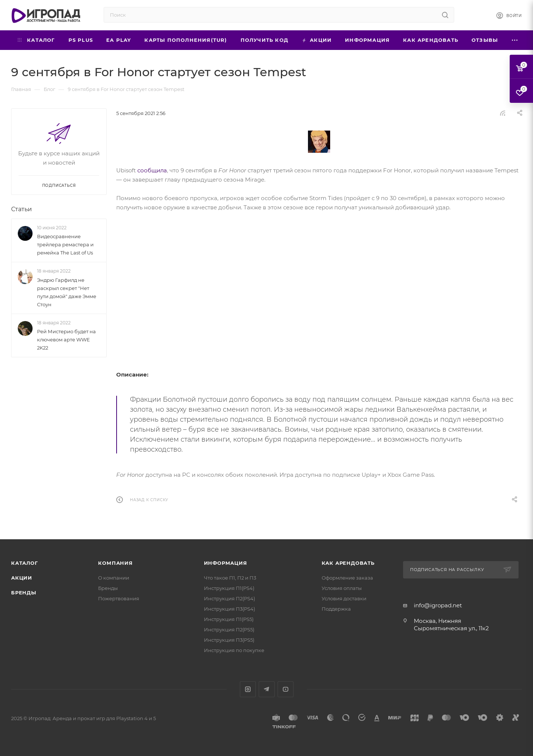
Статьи (21, 209)
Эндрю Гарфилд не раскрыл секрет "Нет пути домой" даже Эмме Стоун (67, 292)
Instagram (248, 689)
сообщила (152, 170)
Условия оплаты (342, 588)
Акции (22, 578)
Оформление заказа (347, 578)
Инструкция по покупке (234, 650)
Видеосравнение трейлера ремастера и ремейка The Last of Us (65, 244)
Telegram (267, 689)
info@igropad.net (438, 605)
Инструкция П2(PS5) (229, 630)
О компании (114, 578)
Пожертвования (119, 598)
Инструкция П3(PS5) (229, 640)
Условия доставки (344, 598)
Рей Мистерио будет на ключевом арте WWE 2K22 (66, 340)
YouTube (286, 689)
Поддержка (336, 609)
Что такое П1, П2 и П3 (230, 578)
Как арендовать (348, 563)
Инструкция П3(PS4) (229, 609)
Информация (226, 563)
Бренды (24, 593)
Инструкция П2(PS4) (229, 598)
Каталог (25, 563)
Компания (115, 563)
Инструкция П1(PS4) (229, 588)
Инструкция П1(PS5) (229, 619)
